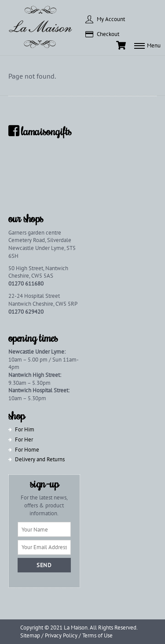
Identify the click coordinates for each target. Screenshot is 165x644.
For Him (25, 429)
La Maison (76, 628)
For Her (24, 440)
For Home (27, 450)
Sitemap (30, 635)
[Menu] (147, 45)
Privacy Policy (61, 635)
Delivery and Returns (40, 459)
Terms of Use (97, 635)
